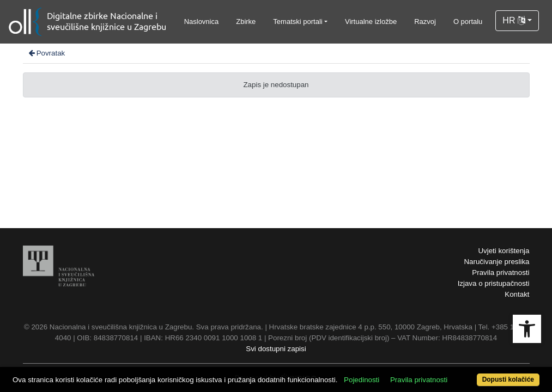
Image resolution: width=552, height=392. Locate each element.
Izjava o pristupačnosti (494, 283)
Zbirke (246, 22)
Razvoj (425, 22)
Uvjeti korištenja (504, 251)
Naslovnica (202, 22)
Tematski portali (298, 22)
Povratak (46, 53)
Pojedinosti (389, 361)
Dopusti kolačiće (477, 374)
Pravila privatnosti (501, 272)
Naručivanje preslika (496, 262)
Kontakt (517, 294)
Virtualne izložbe (371, 22)
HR (514, 20)
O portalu (468, 22)
